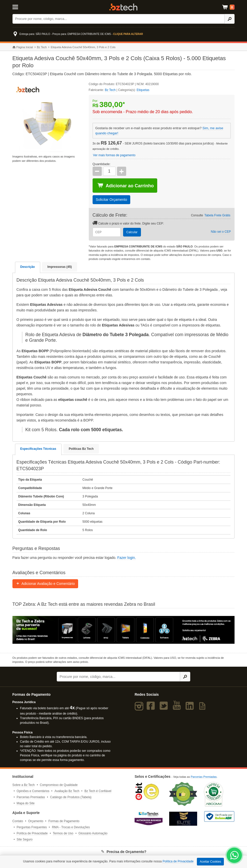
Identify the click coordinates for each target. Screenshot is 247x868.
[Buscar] (119, 19)
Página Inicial (23, 47)
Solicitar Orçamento (112, 200)
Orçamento (36, 821)
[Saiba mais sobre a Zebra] (124, 630)
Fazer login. (127, 558)
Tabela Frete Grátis (217, 215)
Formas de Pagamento (64, 821)
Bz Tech (123, 7)
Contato (18, 821)
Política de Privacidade (32, 833)
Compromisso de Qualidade (59, 785)
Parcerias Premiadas (31, 797)
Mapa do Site (26, 803)
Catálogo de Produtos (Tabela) (71, 797)
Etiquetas (143, 90)
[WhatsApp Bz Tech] (234, 856)
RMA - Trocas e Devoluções (71, 827)
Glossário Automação (93, 833)
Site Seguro (25, 839)
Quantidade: (102, 164)
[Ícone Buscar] (230, 19)
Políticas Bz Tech (81, 449)
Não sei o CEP (221, 232)
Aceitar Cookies (210, 862)
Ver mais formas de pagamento (114, 155)
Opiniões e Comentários (33, 791)
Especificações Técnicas (38, 449)
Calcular (132, 232)
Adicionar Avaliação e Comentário (45, 584)
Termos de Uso (63, 833)
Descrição (28, 267)
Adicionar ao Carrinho (126, 186)
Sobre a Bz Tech (24, 785)
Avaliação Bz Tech (67, 791)
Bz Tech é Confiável (98, 791)
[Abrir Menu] (28, 7)
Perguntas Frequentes (32, 827)
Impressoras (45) (60, 267)
